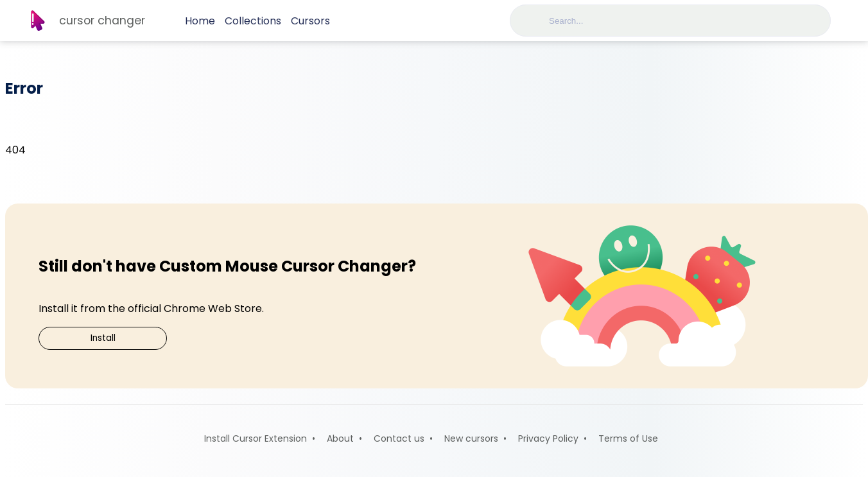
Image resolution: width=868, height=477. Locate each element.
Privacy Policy (548, 438)
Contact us (399, 438)
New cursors (471, 438)
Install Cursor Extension (256, 438)
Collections (253, 21)
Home (200, 21)
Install (103, 338)
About (340, 438)
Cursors (310, 21)
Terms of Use (628, 438)
